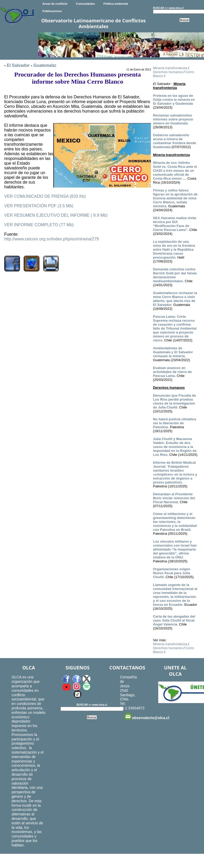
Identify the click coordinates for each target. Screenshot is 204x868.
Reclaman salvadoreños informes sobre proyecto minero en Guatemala (173, 119)
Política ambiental (116, 4)
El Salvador (18, 65)
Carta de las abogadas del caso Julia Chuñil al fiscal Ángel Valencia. (174, 620)
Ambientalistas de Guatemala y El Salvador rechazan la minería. (173, 352)
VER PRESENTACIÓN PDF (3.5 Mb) (39, 206)
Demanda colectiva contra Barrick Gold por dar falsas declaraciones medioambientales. (175, 275)
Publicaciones (52, 11)
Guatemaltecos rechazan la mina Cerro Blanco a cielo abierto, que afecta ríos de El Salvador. (175, 299)
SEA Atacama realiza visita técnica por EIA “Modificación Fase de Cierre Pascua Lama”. (175, 224)
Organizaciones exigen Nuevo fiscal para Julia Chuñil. (172, 573)
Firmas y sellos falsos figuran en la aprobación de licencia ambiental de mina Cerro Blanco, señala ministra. (175, 198)
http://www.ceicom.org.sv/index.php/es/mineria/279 (52, 239)
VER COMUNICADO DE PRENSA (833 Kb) (45, 196)
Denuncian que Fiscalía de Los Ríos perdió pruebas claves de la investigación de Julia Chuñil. (174, 401)
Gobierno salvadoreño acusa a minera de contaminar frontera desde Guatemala (175, 141)
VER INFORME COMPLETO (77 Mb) (39, 225)
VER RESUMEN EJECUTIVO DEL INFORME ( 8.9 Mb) (56, 215)
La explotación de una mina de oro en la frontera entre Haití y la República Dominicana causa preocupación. (174, 249)
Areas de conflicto (55, 4)
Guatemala (44, 65)
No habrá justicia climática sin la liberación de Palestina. (175, 423)
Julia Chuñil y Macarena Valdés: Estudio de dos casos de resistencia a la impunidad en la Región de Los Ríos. (175, 447)
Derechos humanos (168, 72)
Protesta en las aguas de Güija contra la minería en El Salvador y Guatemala (174, 100)
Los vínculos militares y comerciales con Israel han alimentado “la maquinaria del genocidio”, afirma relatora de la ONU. (175, 549)
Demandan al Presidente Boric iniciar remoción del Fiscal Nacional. (174, 498)
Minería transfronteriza (170, 68)
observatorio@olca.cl (147, 716)
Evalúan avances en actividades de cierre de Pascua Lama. (172, 372)
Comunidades (86, 4)
